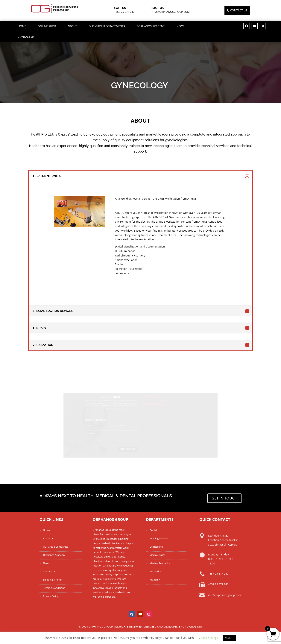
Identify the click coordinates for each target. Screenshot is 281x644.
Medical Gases (157, 555)
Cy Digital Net (192, 626)
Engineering (156, 547)
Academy (155, 580)
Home (22, 26)
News (180, 26)
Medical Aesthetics (160, 563)
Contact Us (26, 37)
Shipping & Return (53, 580)
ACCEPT (229, 638)
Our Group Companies (56, 547)
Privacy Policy (51, 596)
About (72, 26)
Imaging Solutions (160, 538)
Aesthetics (155, 571)
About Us (48, 538)
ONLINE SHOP (47, 26)
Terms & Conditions (54, 588)
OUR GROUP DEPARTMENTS (107, 26)
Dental (153, 530)
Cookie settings (208, 638)
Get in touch (224, 498)
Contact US (239, 10)
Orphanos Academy (151, 26)
